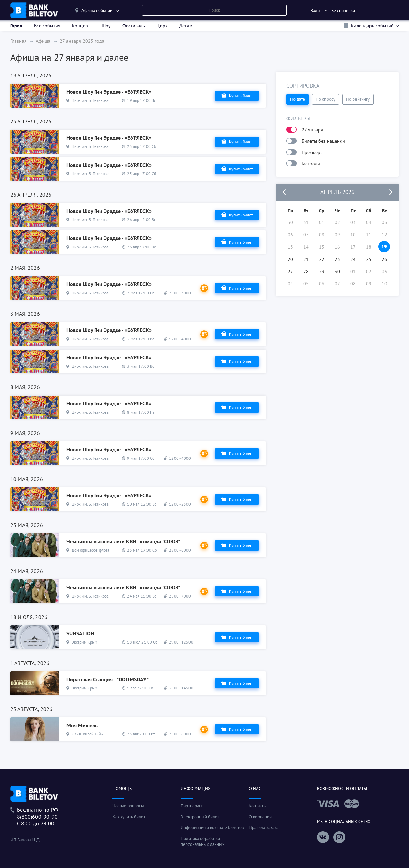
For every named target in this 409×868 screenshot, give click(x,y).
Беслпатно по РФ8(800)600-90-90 (37, 813)
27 (290, 272)
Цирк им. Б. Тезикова (90, 100)
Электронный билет (200, 817)
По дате (298, 99)
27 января (312, 130)
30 (337, 272)
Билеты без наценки (323, 141)
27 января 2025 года (82, 41)
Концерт (81, 26)
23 (337, 259)
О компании (260, 817)
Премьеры (313, 152)
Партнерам (191, 806)
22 (322, 259)
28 (306, 272)
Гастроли (311, 164)
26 (384, 259)
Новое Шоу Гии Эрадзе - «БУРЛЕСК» (109, 92)
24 (353, 259)
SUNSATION (80, 633)
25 (369, 259)
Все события (47, 26)
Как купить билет (129, 817)
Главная (18, 41)
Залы (315, 10)
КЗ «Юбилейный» (87, 734)
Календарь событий (372, 26)
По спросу (325, 99)
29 (322, 272)
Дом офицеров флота (90, 550)
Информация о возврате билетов (212, 828)
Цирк (162, 26)
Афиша (43, 41)
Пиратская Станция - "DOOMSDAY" (108, 679)
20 (290, 259)
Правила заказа (264, 828)
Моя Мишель (82, 725)
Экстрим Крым (85, 642)
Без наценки (343, 10)
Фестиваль (134, 26)
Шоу (106, 26)
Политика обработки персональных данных (203, 841)
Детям (186, 26)
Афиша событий (97, 10)
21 (306, 259)
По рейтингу (358, 99)
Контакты (258, 806)
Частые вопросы (128, 806)
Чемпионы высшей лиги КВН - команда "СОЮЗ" (123, 541)
